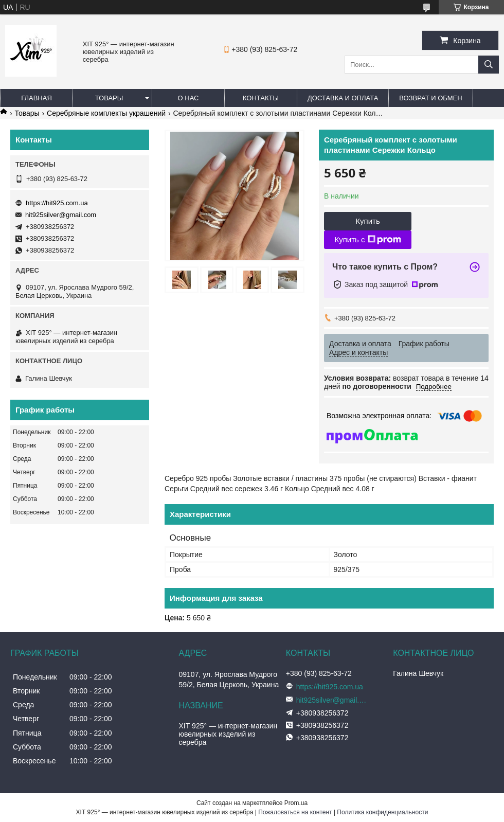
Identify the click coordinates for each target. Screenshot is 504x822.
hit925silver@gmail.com (61, 215)
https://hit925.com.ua (57, 203)
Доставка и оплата (343, 98)
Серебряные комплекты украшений (106, 113)
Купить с (367, 240)
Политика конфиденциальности (382, 812)
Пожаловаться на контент (295, 812)
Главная (37, 98)
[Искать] (489, 65)
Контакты (261, 98)
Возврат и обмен (430, 98)
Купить (367, 221)
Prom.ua (296, 803)
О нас (188, 98)
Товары (109, 98)
